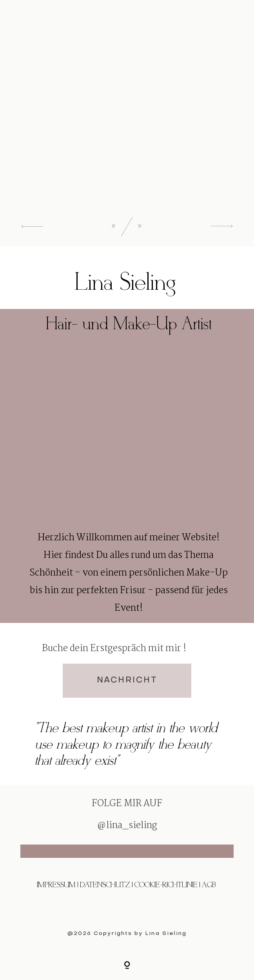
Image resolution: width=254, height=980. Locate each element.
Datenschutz (105, 885)
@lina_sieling (127, 826)
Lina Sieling (166, 934)
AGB (209, 885)
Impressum (56, 885)
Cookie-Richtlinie (167, 885)
